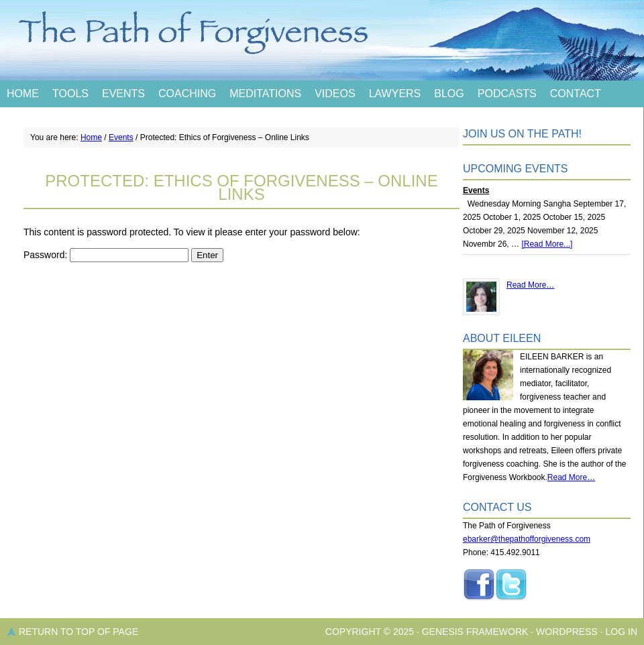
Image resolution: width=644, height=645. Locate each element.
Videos (335, 94)
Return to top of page (78, 632)
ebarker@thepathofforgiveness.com (527, 539)
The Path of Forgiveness (322, 40)
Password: (106, 255)
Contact (576, 94)
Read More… (530, 285)
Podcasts (507, 94)
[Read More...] (547, 244)
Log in (622, 632)
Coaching (187, 94)
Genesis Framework (475, 632)
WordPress (567, 632)
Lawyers (395, 94)
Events (123, 94)
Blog (449, 94)
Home (23, 94)
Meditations (265, 94)
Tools (70, 94)
